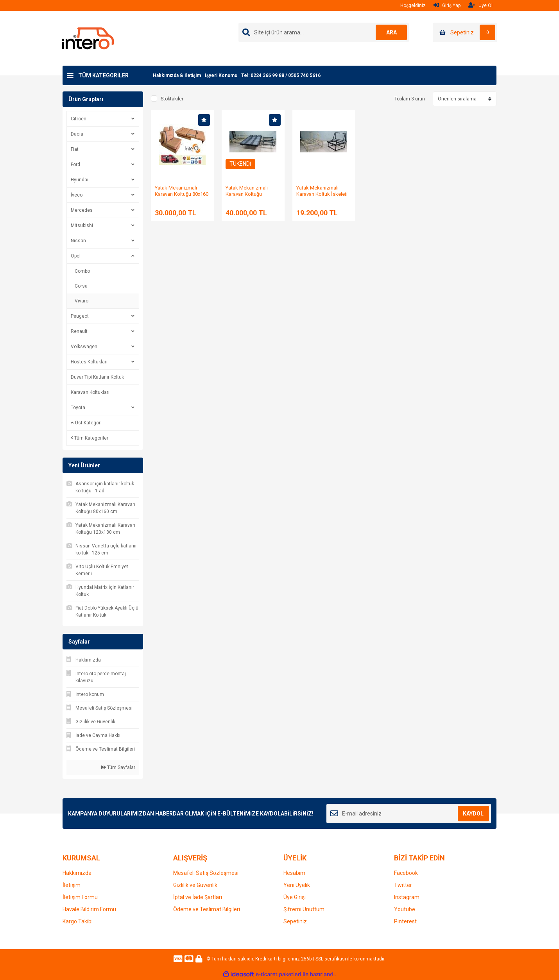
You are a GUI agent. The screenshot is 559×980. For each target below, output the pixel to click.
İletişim (72, 885)
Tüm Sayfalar (118, 767)
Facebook (406, 873)
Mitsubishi (82, 225)
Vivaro (82, 301)
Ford (75, 165)
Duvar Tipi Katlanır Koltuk (97, 377)
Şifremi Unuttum (304, 909)
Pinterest (405, 921)
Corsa (81, 286)
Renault (79, 331)
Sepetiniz (295, 921)
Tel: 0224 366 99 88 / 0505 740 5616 (281, 75)
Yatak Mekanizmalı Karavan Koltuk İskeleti (322, 191)
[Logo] (88, 38)
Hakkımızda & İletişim (177, 75)
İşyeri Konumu (221, 75)
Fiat (75, 149)
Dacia (77, 134)
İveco (77, 195)
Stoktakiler (172, 99)
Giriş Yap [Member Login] (447, 5)
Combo (82, 271)
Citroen (79, 119)
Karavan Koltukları (90, 392)
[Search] (324, 32)
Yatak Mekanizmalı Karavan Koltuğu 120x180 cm (247, 194)
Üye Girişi (295, 897)
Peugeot (80, 316)
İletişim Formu (80, 897)
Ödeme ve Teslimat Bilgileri (207, 909)
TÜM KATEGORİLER (103, 75)
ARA (391, 32)
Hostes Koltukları (89, 362)
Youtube (405, 909)
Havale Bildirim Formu (89, 909)
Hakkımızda (77, 873)
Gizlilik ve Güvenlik (195, 885)
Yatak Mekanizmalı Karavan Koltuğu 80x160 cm (182, 194)
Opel (76, 256)
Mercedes (82, 210)
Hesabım (294, 873)
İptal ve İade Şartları (198, 897)
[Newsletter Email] (409, 814)
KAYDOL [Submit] (473, 814)
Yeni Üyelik (297, 885)
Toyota (78, 408)
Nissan (78, 241)
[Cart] (465, 32)
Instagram (407, 897)
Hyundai (80, 180)
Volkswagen (84, 347)
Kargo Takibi (78, 921)
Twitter (403, 885)
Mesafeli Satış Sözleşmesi (206, 873)
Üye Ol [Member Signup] (480, 5)
